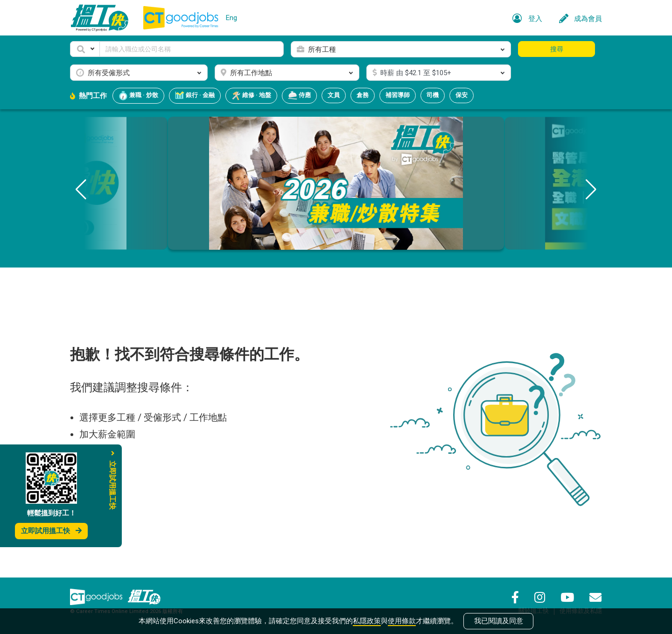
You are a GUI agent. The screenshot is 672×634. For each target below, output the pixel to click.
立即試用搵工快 (51, 531)
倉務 (363, 95)
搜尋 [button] (557, 49)
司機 (433, 95)
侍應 (299, 96)
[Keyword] (192, 49)
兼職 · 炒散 (138, 96)
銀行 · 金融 (195, 96)
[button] (85, 49)
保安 (462, 95)
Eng (231, 18)
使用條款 (402, 621)
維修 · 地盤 (251, 96)
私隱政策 (367, 621)
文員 (334, 95)
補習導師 (398, 95)
